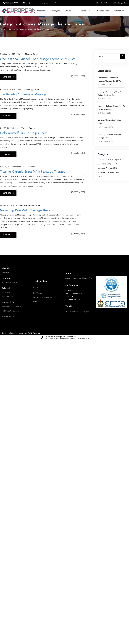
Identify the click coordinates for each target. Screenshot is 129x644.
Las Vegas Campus (106, 164)
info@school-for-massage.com (37, 3)
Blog (98, 3)
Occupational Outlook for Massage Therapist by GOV (38, 59)
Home (3, 29)
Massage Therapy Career (28, 54)
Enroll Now (105, 3)
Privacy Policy (8, 316)
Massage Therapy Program (49, 11)
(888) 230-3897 (12, 3)
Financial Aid (86, 11)
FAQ (35, 301)
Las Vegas (6, 272)
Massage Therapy (105, 168)
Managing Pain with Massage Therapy (27, 210)
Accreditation (103, 11)
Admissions (69, 11)
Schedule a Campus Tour (119, 3)
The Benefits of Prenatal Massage (23, 94)
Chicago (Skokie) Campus (108, 159)
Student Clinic (119, 11)
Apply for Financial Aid (11, 307)
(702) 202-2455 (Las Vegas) (77, 311)
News (100, 177)
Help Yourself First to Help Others (24, 133)
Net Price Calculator (11, 311)
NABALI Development (16, 333)
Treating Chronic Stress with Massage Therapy (33, 172)
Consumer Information (43, 297)
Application (7, 292)
